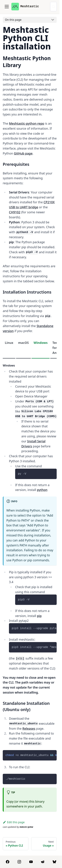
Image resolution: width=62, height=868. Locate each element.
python (42, 490)
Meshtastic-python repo (27, 123)
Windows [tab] (41, 343)
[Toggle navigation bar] (7, 7)
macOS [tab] (23, 343)
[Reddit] (43, 862)
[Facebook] (8, 862)
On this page (13, 20)
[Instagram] (19, 862)
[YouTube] (31, 862)
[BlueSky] (54, 862)
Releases (29, 728)
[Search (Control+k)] (53, 7)
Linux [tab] (9, 343)
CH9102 (15, 212)
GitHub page (23, 153)
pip (39, 616)
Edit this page (14, 822)
